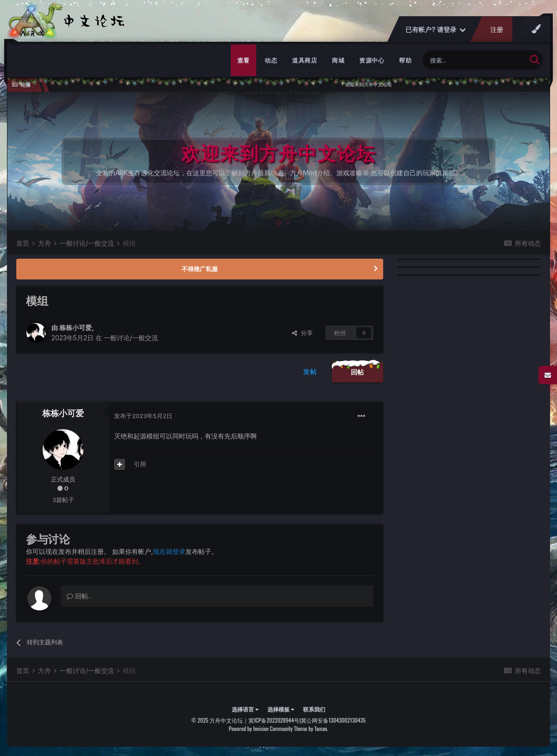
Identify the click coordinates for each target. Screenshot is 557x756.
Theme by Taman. (311, 728)
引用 (140, 464)
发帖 (310, 372)
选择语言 (245, 709)
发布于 (143, 416)
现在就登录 (169, 551)
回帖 (358, 372)
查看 (244, 60)
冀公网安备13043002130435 (333, 720)
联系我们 (314, 709)
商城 (338, 60)
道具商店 (304, 60)
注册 (497, 29)
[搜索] (474, 60)
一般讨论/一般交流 (131, 338)
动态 (271, 60)
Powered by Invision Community (261, 728)
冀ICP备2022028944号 (274, 720)
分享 (302, 333)
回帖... (79, 596)
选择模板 (281, 709)
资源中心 (372, 60)
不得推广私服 (200, 269)
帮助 (405, 60)
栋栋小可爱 (76, 327)
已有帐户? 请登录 (436, 29)
